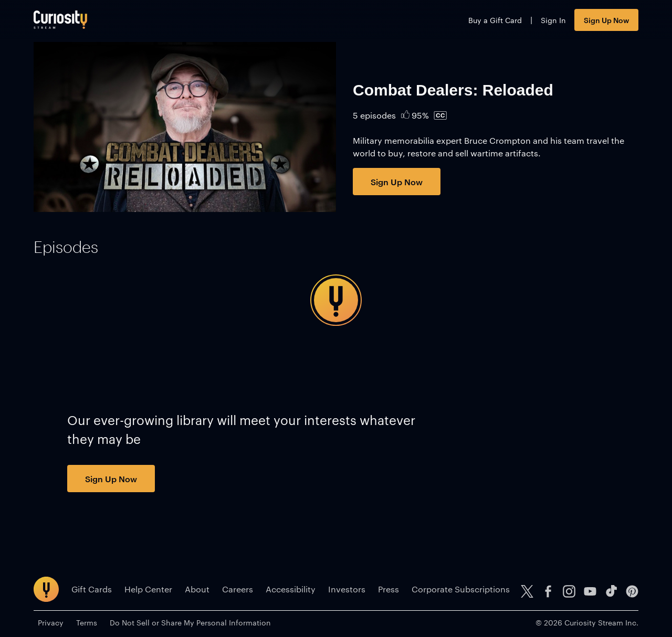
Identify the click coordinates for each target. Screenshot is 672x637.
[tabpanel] (336, 300)
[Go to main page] (60, 20)
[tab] (66, 247)
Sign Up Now (606, 20)
